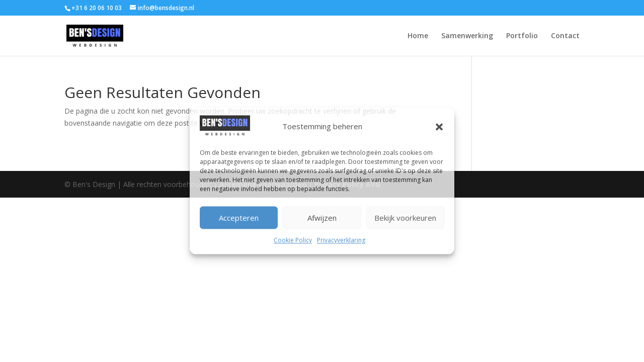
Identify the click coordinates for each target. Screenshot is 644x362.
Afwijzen (322, 218)
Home (418, 36)
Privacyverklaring (341, 241)
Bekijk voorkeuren (405, 218)
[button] (439, 127)
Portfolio (522, 36)
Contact (565, 36)
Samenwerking (467, 36)
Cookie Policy (293, 241)
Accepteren (239, 218)
